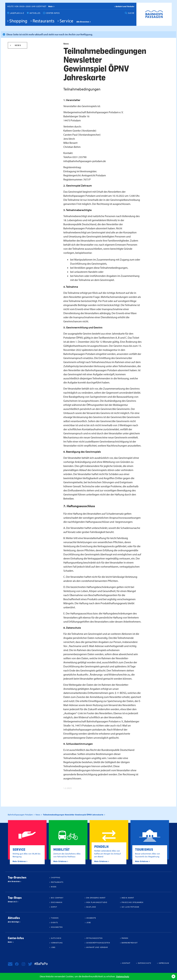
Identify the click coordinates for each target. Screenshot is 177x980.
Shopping (18, 21)
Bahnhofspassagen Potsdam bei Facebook (17, 964)
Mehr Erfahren (19, 861)
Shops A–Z (12, 902)
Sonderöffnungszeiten (98, 943)
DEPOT (54, 907)
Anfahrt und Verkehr (125, 6)
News (18, 45)
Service (66, 21)
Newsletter (10, 964)
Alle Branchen (83, 22)
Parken (125, 938)
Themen (55, 918)
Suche (131, 13)
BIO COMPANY (57, 898)
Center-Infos (53, 13)
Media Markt (128, 898)
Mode (54, 887)
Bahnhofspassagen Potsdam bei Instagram (23, 964)
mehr (51, 6)
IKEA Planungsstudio (97, 902)
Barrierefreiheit (130, 943)
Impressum (164, 963)
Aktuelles (35, 13)
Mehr (10, 942)
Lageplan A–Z (17, 13)
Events (54, 922)
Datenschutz (123, 976)
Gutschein (56, 938)
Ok (173, 976)
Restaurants (43, 21)
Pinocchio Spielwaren (132, 902)
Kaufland (91, 907)
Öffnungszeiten (94, 938)
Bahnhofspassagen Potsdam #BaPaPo (154, 14)
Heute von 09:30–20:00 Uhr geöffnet (27, 6)
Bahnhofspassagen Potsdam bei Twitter (30, 964)
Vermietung (57, 943)
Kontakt (126, 963)
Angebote (91, 918)
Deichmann (57, 902)
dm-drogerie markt (96, 898)
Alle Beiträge (13, 922)
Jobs (89, 922)
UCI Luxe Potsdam (130, 907)
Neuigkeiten (57, 927)
